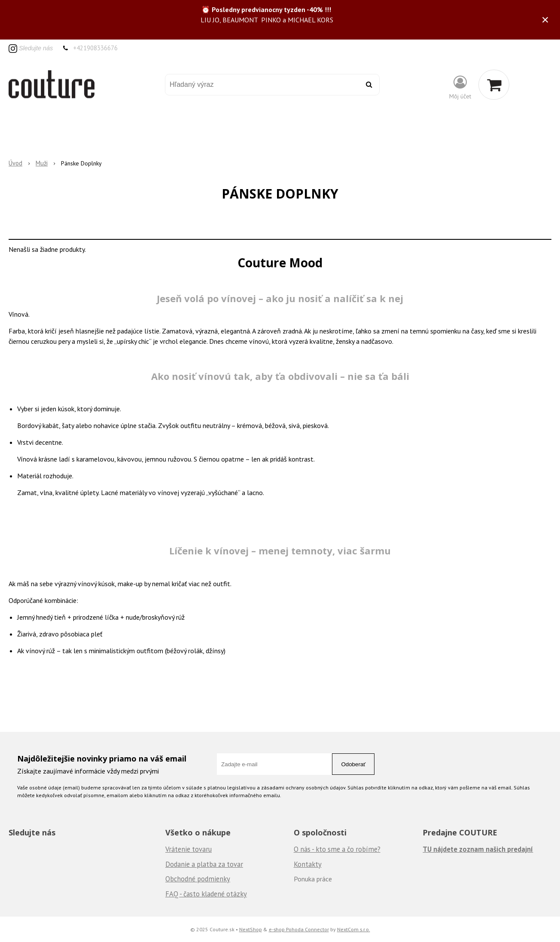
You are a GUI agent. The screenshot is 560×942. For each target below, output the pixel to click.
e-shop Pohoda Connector (299, 929)
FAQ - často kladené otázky (206, 894)
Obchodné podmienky (198, 879)
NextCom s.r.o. (354, 929)
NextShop (251, 929)
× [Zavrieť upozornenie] (545, 20)
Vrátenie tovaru (189, 849)
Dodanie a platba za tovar (204, 864)
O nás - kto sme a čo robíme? (337, 849)
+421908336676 (95, 48)
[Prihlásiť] (460, 87)
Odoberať (353, 764)
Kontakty (308, 864)
